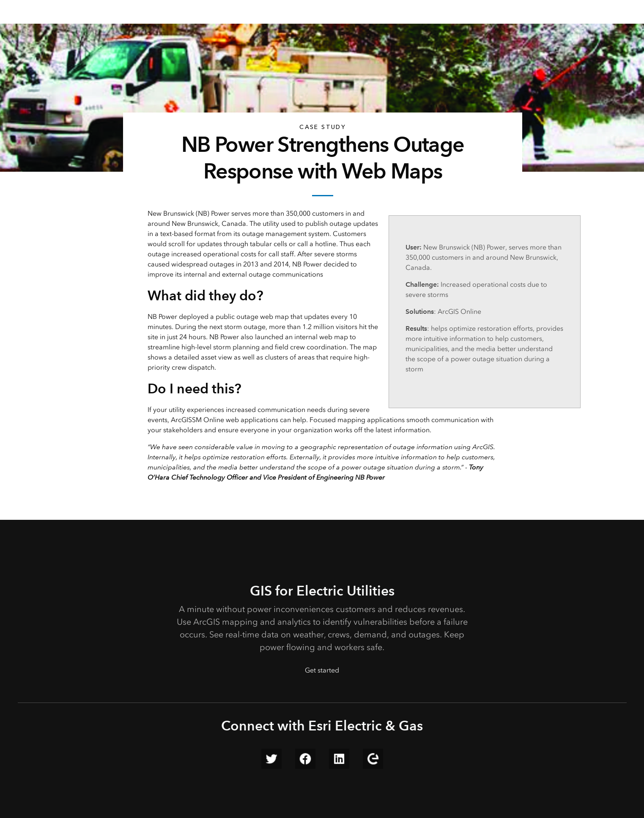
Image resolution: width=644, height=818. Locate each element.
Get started (322, 670)
